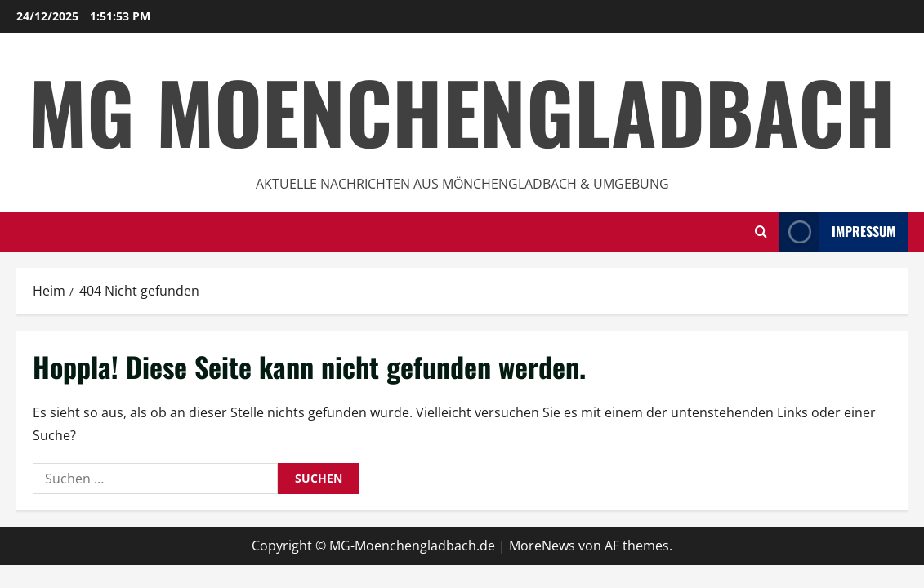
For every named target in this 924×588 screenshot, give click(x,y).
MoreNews (542, 546)
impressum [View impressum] (837, 232)
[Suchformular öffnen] (761, 232)
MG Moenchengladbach (462, 111)
